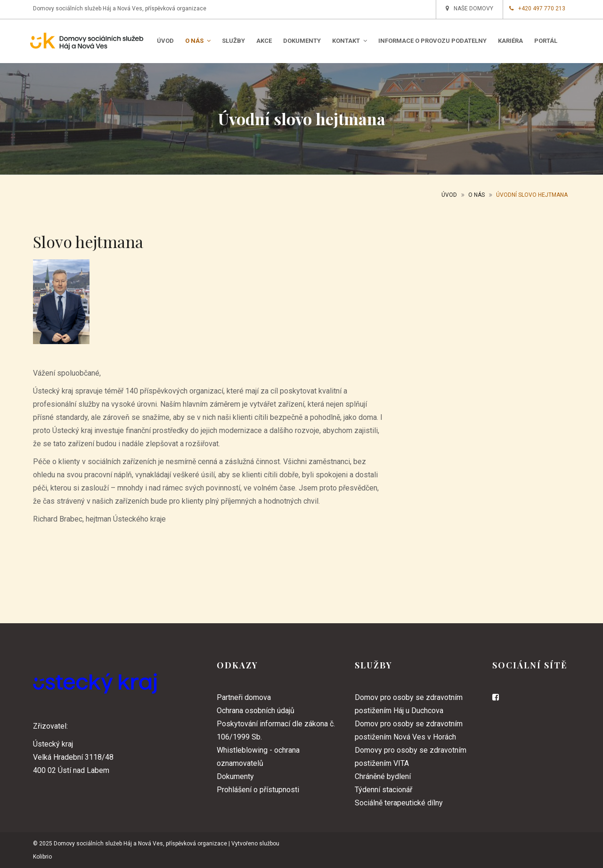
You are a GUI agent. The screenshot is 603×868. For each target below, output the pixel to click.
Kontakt (350, 41)
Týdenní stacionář (383, 790)
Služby (233, 41)
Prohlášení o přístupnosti (258, 790)
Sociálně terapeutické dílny (399, 803)
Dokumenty (302, 41)
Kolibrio (42, 857)
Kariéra (510, 41)
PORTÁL (546, 41)
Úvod (165, 41)
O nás (198, 41)
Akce (264, 41)
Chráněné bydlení (383, 776)
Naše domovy (469, 8)
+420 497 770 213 (537, 8)
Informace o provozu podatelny (432, 41)
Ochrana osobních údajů (256, 711)
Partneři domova (244, 697)
